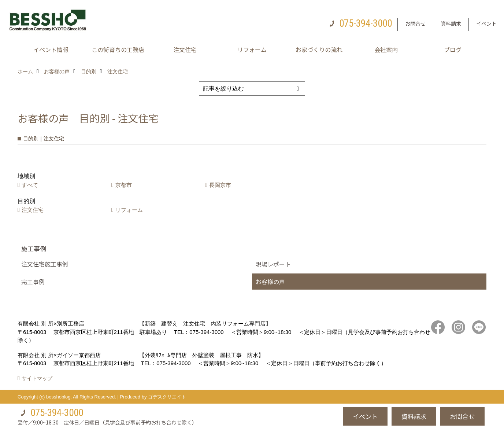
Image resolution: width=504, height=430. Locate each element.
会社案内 (386, 49)
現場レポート (273, 264)
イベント (486, 23)
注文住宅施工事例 (45, 264)
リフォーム (252, 49)
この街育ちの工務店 (118, 49)
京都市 (124, 185)
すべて (30, 185)
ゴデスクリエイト (167, 397)
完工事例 (33, 282)
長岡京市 (220, 185)
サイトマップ (37, 378)
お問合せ (415, 23)
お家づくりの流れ (319, 49)
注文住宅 (185, 49)
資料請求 (451, 23)
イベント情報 (51, 49)
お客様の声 (270, 282)
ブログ (453, 49)
